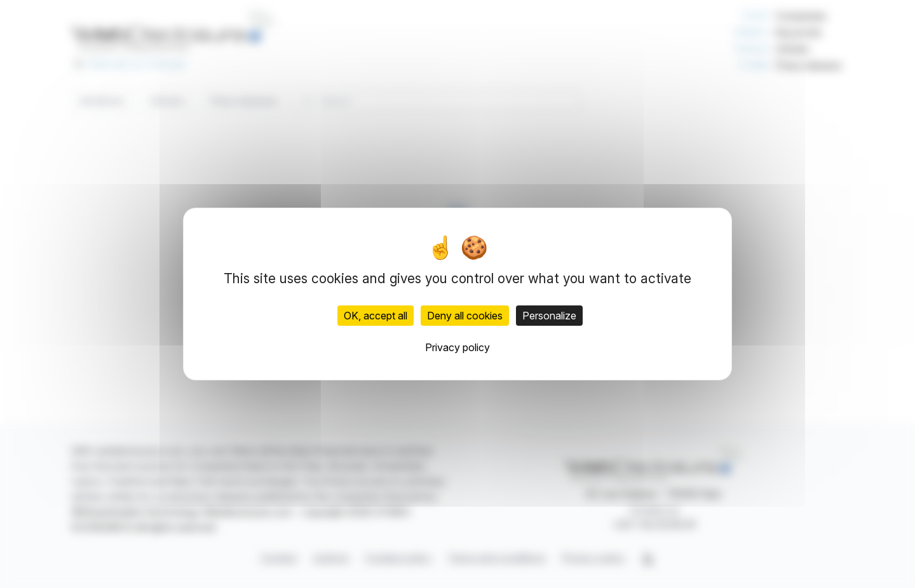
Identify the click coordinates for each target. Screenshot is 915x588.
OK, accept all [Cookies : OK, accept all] (376, 316)
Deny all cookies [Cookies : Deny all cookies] (465, 316)
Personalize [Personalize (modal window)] (549, 316)
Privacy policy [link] (457, 347)
